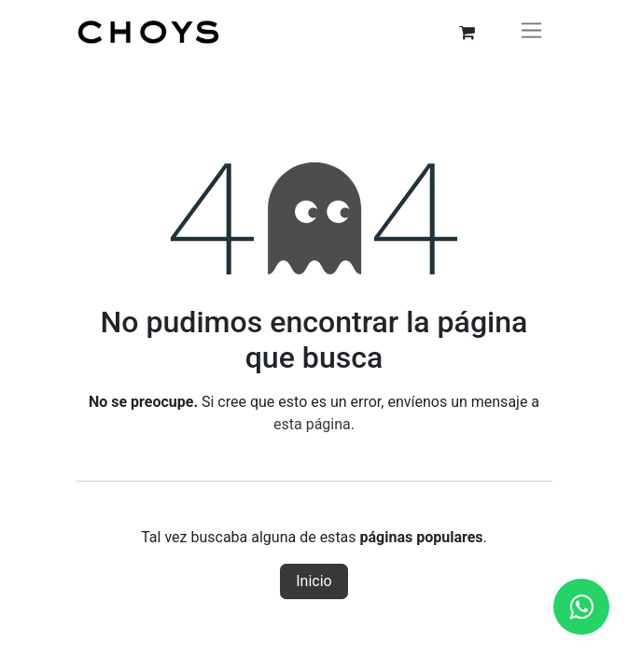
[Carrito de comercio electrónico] (468, 33)
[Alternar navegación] (531, 33)
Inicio (314, 581)
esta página (312, 424)
